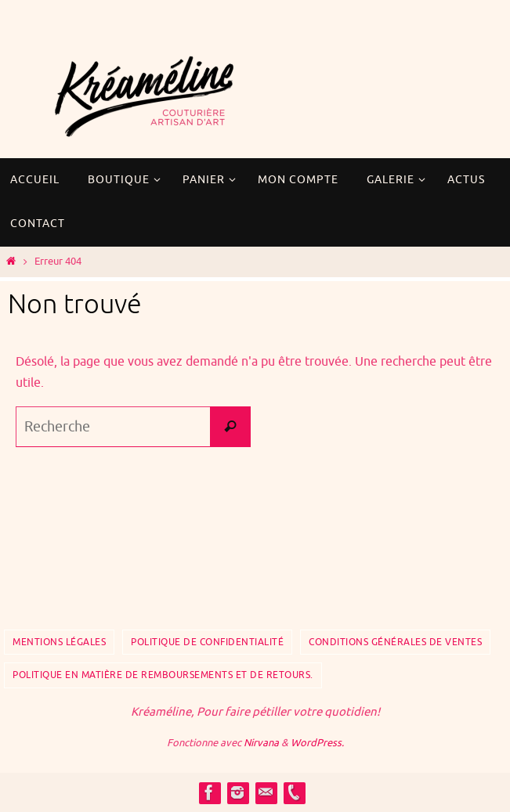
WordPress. (317, 743)
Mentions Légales (59, 642)
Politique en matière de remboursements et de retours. (163, 675)
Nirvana (261, 743)
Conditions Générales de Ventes (395, 642)
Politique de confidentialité (207, 642)
